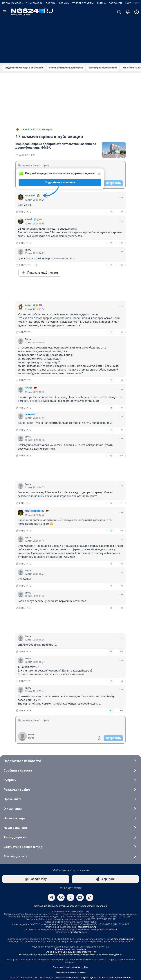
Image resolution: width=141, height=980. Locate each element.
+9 (111, 216)
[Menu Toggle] (4, 58)
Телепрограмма (83, 49)
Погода (51, 49)
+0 (111, 632)
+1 (111, 515)
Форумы (64, 49)
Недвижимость (13, 49)
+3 (111, 482)
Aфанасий (30, 147)
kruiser (28, 256)
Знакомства (34, 49)
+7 (111, 454)
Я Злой (28, 171)
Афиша (101, 49)
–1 (121, 454)
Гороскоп (115, 49)
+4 (111, 163)
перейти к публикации (34, 81)
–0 (121, 163)
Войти (31, 689)
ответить (23, 163)
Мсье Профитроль (35, 462)
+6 (111, 283)
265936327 (31, 366)
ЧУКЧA (29, 339)
